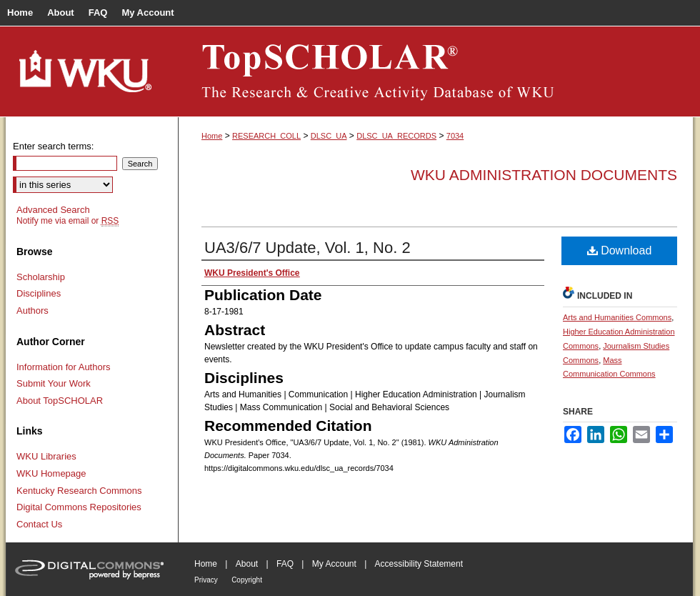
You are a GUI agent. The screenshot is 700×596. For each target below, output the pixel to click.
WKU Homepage (51, 473)
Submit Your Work (54, 383)
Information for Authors (64, 367)
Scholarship (41, 277)
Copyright (247, 580)
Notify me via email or (67, 221)
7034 (455, 136)
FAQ (285, 564)
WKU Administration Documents (544, 175)
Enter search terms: (53, 146)
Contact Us (39, 524)
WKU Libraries (46, 456)
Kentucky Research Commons (79, 491)
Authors (32, 311)
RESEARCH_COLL (266, 136)
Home (212, 136)
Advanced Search (53, 210)
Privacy (206, 580)
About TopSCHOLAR (60, 401)
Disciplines (39, 293)
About (247, 564)
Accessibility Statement (419, 564)
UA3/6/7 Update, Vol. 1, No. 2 (307, 248)
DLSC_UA (329, 136)
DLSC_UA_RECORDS (396, 136)
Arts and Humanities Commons (617, 317)
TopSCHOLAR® (436, 71)
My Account (334, 564)
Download (620, 250)
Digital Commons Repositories (79, 507)
